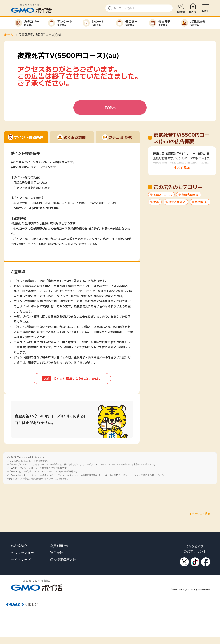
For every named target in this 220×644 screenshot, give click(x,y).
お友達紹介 (19, 546)
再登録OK (201, 202)
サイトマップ (21, 560)
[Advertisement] (74, 493)
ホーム (9, 35)
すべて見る (182, 168)
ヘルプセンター (22, 553)
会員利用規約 (60, 546)
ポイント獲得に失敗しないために (72, 379)
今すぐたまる (177, 202)
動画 (156, 202)
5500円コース (163, 195)
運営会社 (57, 553)
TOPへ (110, 108)
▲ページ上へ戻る (200, 514)
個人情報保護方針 (63, 560)
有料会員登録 (190, 195)
